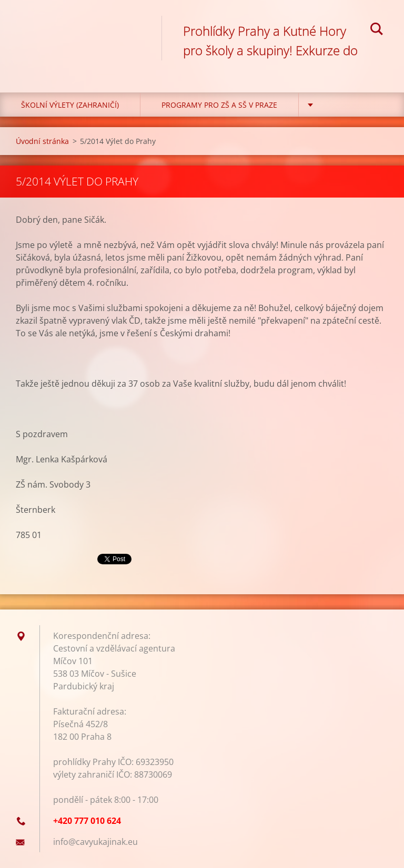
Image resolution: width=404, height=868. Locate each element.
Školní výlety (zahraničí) (70, 105)
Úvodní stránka (42, 141)
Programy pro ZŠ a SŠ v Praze (219, 105)
